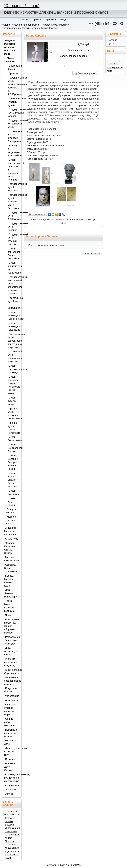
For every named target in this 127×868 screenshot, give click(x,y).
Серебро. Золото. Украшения (11, 568)
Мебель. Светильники (12, 559)
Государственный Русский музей (20, 28)
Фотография (12, 696)
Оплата (9, 821)
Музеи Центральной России (14, 448)
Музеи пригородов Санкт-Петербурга (14, 254)
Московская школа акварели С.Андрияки (14, 136)
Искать (113, 63)
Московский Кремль (14, 67)
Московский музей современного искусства (14, 356)
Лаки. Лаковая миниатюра (11, 593)
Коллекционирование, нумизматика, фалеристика (12, 778)
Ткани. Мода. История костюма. (9, 606)
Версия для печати (78, 50)
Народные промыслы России (11, 733)
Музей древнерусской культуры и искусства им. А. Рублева (14, 170)
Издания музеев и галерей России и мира (25, 25)
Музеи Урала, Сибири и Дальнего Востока (13, 480)
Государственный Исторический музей (14, 124)
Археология (12, 700)
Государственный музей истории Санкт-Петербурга (14, 201)
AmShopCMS (73, 865)
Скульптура (12, 539)
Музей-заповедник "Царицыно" (14, 326)
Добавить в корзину (85, 73)
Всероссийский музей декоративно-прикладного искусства (14, 341)
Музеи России (59, 25)
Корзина (116, 34)
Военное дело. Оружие (10, 767)
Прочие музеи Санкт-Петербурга (14, 428)
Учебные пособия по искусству (11, 662)
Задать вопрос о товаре (73, 56)
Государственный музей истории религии (14, 239)
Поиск (111, 51)
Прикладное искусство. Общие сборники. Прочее (12, 626)
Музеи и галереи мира (11, 520)
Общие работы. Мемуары (10, 722)
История (10, 759)
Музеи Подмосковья (14, 439)
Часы (8, 615)
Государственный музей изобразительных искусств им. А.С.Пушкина (14, 86)
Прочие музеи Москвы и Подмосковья (14, 414)
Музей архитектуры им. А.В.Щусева (14, 268)
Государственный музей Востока (14, 187)
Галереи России (11, 511)
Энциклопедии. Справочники (12, 671)
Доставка (10, 818)
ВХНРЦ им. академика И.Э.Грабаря (14, 151)
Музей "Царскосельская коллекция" (14, 369)
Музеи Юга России (12, 502)
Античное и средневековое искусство (12, 681)
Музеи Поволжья (13, 492)
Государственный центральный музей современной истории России (14, 285)
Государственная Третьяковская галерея (14, 113)
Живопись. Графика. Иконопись (11, 531)
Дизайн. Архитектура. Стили (12, 651)
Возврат (10, 825)
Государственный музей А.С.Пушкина (14, 216)
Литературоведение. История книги (12, 751)
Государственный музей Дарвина (14, 227)
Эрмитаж (14, 73)
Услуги (9, 794)
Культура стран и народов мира (10, 710)
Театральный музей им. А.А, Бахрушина (14, 303)
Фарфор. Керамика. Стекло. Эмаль (10, 548)
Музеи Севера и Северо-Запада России (13, 462)
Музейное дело (10, 742)
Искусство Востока (11, 690)
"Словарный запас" (22, 6)
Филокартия (12, 785)
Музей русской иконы (12, 401)
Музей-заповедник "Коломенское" (14, 316)
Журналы (11, 789)
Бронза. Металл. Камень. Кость (9, 581)
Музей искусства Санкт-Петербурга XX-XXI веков (14, 385)
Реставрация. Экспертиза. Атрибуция (12, 640)
